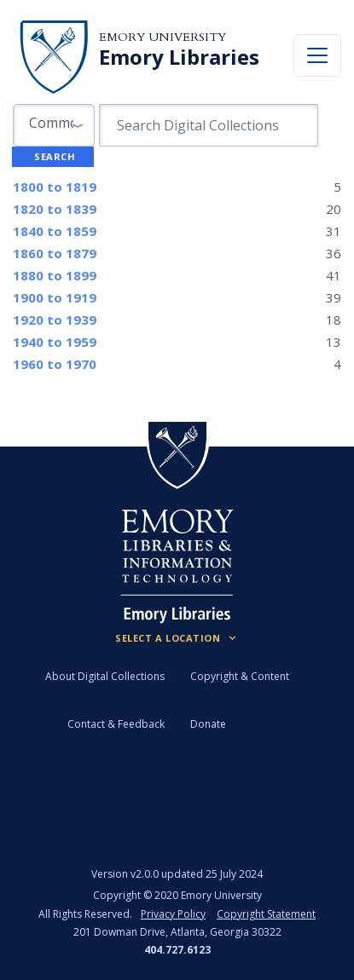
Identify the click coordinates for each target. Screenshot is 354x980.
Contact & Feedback (116, 724)
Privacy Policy (173, 914)
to (55, 187)
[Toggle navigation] (317, 55)
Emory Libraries (179, 57)
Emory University (162, 37)
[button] (54, 125)
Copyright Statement (266, 914)
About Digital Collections (105, 676)
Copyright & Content (240, 676)
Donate (208, 724)
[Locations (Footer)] (177, 638)
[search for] (209, 125)
